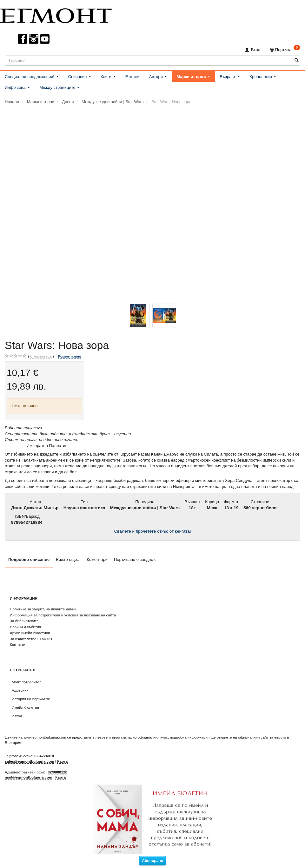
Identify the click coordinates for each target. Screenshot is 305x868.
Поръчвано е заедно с (135, 559)
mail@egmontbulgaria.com (29, 777)
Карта (62, 761)
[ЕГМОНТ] (56, 14)
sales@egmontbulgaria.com (30, 761)
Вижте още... (68, 559)
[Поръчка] (285, 50)
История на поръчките (31, 699)
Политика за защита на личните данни (43, 609)
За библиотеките (24, 621)
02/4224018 (44, 756)
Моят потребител (27, 682)
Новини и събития (25, 627)
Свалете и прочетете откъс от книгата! (152, 531)
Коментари (97, 559)
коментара (41, 356)
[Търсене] (297, 60)
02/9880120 (57, 772)
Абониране (153, 861)
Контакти (18, 644)
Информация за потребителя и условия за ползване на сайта (63, 615)
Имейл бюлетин (25, 707)
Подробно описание (29, 559)
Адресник (20, 690)
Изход (17, 716)
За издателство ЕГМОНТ (31, 639)
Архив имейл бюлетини (30, 633)
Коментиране (70, 356)
